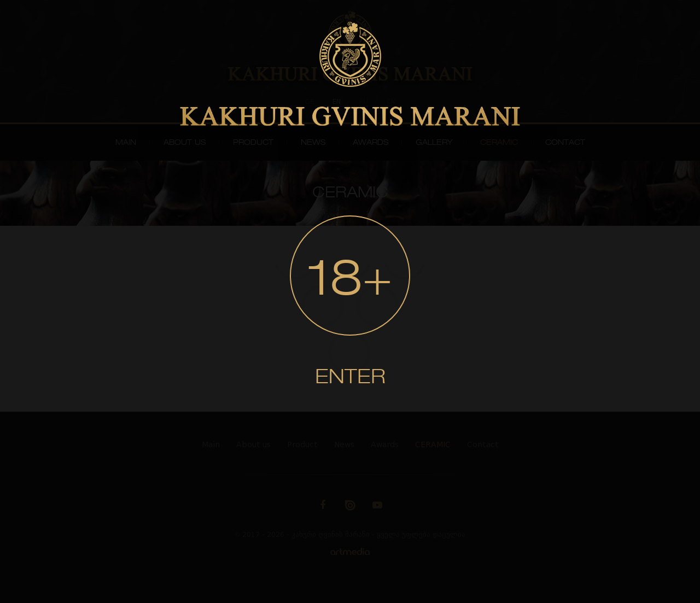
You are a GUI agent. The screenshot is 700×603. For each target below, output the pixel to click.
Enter (350, 378)
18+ (350, 282)
